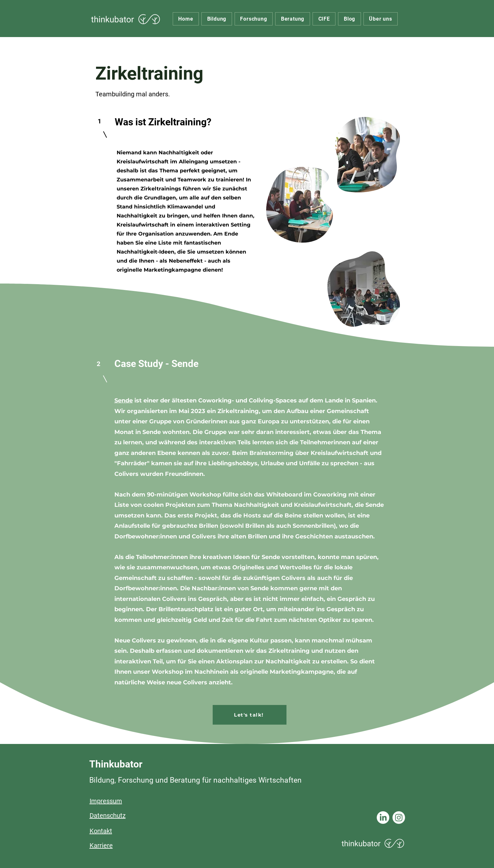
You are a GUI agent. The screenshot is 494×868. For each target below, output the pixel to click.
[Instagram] (399, 818)
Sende (124, 400)
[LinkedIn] (383, 818)
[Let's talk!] (250, 715)
